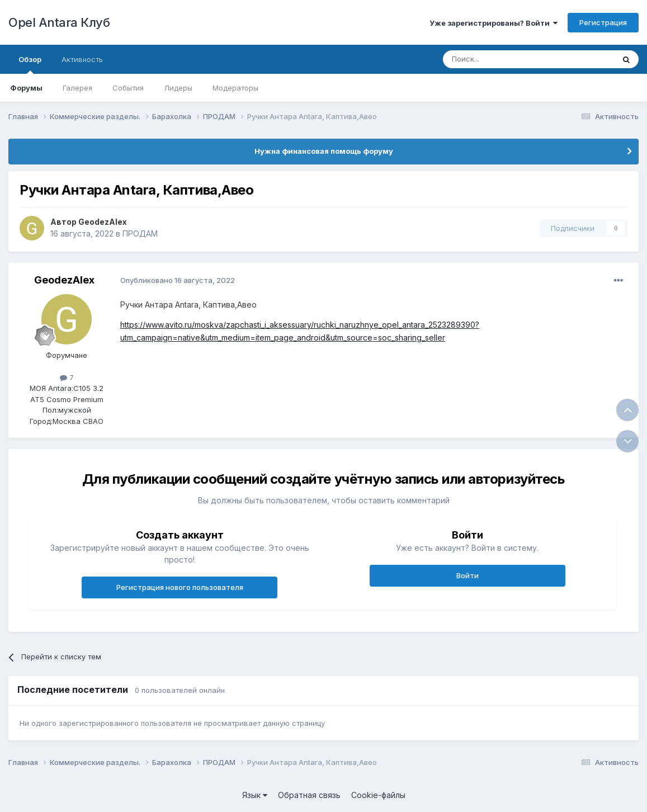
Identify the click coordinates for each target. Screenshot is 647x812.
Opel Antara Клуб (59, 22)
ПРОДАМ (140, 233)
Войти (467, 575)
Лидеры (178, 88)
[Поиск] (503, 59)
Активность (82, 59)
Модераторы (235, 88)
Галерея (77, 88)
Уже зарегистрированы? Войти (493, 23)
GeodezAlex (103, 222)
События (128, 88)
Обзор (30, 64)
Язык (255, 795)
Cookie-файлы (378, 795)
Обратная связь (309, 795)
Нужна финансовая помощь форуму (324, 151)
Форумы (26, 88)
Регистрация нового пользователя (180, 587)
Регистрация (603, 22)
